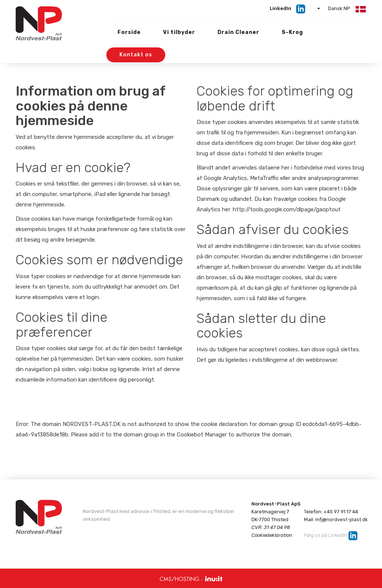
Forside (129, 32)
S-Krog (292, 32)
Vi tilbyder (179, 32)
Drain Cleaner (238, 32)
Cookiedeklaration (272, 535)
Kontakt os (136, 55)
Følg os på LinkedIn (326, 536)
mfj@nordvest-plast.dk (342, 519)
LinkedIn (281, 8)
